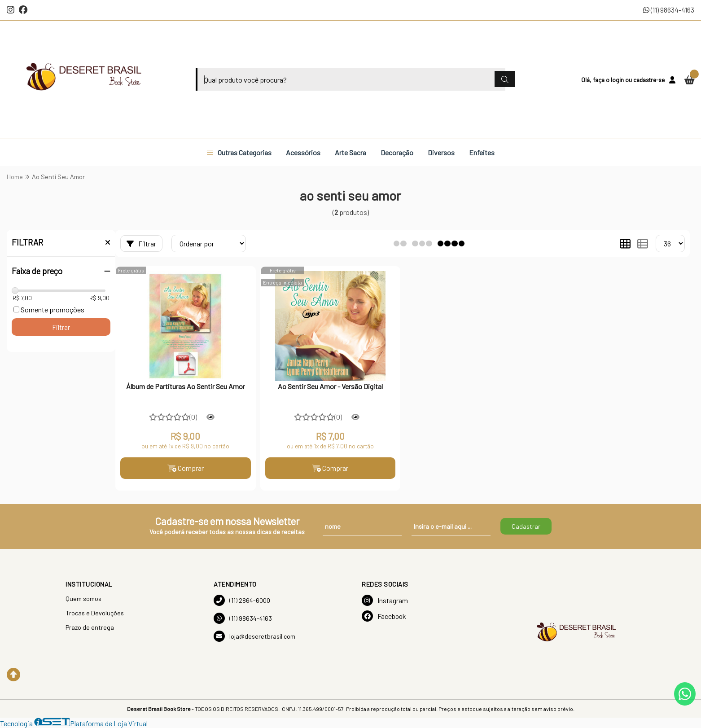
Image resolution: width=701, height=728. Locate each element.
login (618, 80)
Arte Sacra (350, 152)
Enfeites (482, 152)
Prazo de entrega (90, 627)
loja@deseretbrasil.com (254, 636)
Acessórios (303, 152)
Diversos (441, 152)
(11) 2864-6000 (242, 600)
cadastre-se (649, 80)
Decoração (397, 152)
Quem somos (83, 599)
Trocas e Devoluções (95, 613)
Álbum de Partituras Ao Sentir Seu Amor (186, 386)
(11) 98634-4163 (669, 10)
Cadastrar (526, 526)
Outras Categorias (239, 152)
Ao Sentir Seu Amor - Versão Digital (330, 386)
